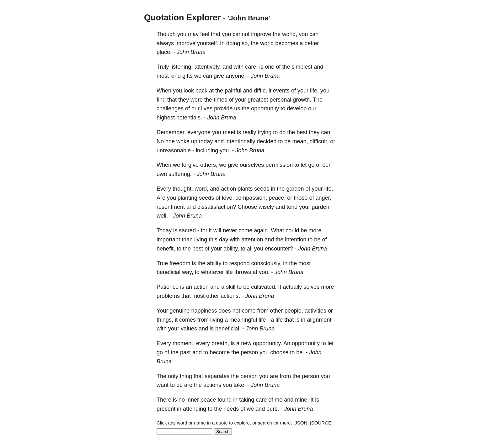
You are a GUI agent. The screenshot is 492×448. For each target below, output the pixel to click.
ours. (273, 409)
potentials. (189, 118)
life (229, 272)
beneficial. (228, 329)
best (302, 132)
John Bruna (191, 52)
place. (164, 52)
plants (245, 189)
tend (292, 207)
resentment (171, 207)
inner (193, 400)
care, (251, 67)
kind (176, 76)
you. (225, 150)
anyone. (236, 76)
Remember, (171, 132)
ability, (231, 249)
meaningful (243, 320)
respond (239, 263)
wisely (266, 207)
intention (296, 240)
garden (295, 189)
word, (201, 189)
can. (326, 132)
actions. (230, 296)
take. (240, 385)
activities (316, 311)
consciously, (267, 263)
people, (294, 311)
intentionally (240, 141)
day (224, 240)
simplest (302, 67)
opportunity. (267, 343)
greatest (258, 100)
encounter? (279, 249)
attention (252, 240)
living (201, 240)
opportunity (265, 108)
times (220, 100)
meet (229, 132)
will (217, 230)
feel (205, 34)
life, (314, 91)
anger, (323, 198)
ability (214, 263)
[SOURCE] (321, 423)
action (228, 189)
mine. (302, 400)
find (161, 100)
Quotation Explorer (182, 18)
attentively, (208, 67)
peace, (277, 198)
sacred (187, 230)
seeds (262, 189)
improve (261, 34)
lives (207, 108)
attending (195, 409)
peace (208, 400)
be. (300, 352)
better (312, 43)
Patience (168, 287)
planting (187, 198)
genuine (179, 311)
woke (183, 141)
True (162, 263)
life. (329, 189)
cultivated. (264, 287)
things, (165, 320)
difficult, (319, 141)
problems (168, 296)
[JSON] (301, 423)
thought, (183, 189)
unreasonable (174, 150)
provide (223, 108)
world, (290, 34)
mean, (300, 141)
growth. (302, 100)
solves (311, 287)
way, (188, 272)
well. (162, 216)
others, (209, 165)
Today (164, 230)
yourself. (208, 43)
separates (217, 376)
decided (267, 141)
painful (233, 91)
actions (212, 385)
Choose (247, 207)
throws (243, 272)
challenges (170, 108)
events (281, 91)
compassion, (251, 198)
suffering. (180, 174)
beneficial (168, 272)
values (189, 329)
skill (231, 287)
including (207, 150)
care (261, 400)
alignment (319, 320)
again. (262, 230)
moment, (184, 343)
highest (166, 118)
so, (245, 43)
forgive (190, 165)
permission (279, 165)
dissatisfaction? (217, 207)
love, (228, 198)
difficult (263, 91)
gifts (187, 76)
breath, (220, 343)
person (249, 352)
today (206, 141)
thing (186, 376)
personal (280, 100)
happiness (204, 311)
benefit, (166, 249)
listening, (182, 67)
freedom (180, 263)
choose (279, 352)
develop (297, 108)
